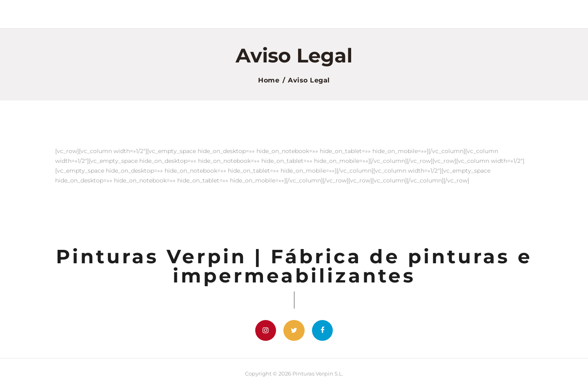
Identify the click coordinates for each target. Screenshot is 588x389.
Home (269, 80)
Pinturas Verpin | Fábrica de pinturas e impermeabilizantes (294, 266)
